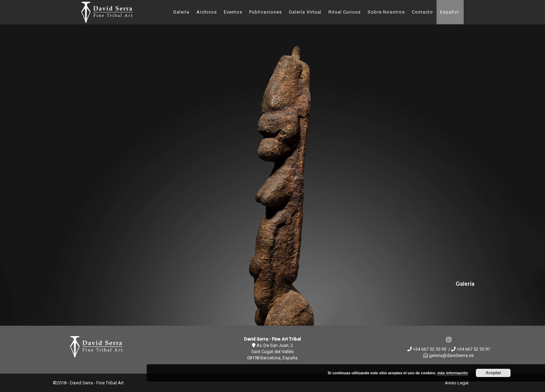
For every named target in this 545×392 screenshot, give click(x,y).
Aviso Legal (457, 383)
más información (453, 373)
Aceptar (493, 373)
